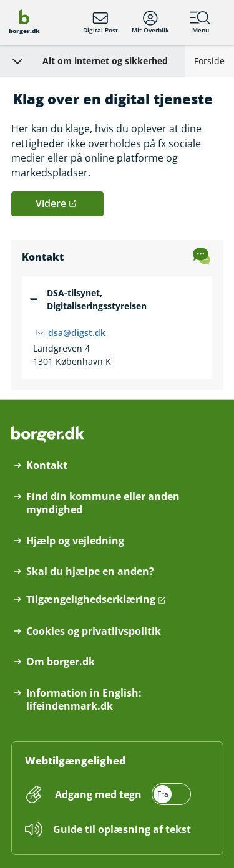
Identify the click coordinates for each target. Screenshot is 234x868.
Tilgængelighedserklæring (91, 600)
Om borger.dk (61, 662)
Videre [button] (51, 203)
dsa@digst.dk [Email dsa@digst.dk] (77, 333)
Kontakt (47, 465)
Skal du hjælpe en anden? (90, 571)
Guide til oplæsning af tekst (122, 829)
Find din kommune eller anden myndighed (103, 503)
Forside (209, 61)
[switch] (122, 794)
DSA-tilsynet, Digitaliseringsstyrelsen (97, 299)
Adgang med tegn (98, 794)
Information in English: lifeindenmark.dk (84, 700)
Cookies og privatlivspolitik (94, 631)
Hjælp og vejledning (75, 541)
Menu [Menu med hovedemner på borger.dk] (200, 22)
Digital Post (100, 22)
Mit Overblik (150, 22)
